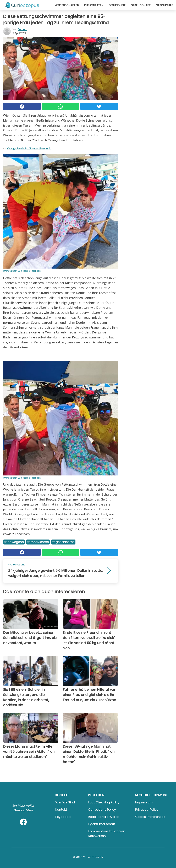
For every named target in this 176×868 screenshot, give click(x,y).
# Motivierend (38, 542)
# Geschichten (63, 542)
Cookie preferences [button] (150, 817)
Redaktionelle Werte (103, 817)
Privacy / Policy (147, 810)
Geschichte (164, 5)
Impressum (144, 802)
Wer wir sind (65, 802)
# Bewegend (14, 542)
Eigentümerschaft (102, 824)
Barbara (23, 29)
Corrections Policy (102, 810)
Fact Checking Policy (104, 802)
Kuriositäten (94, 5)
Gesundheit (117, 5)
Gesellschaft (141, 5)
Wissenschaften (67, 5)
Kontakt (61, 810)
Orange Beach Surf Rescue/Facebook (29, 148)
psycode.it (63, 817)
